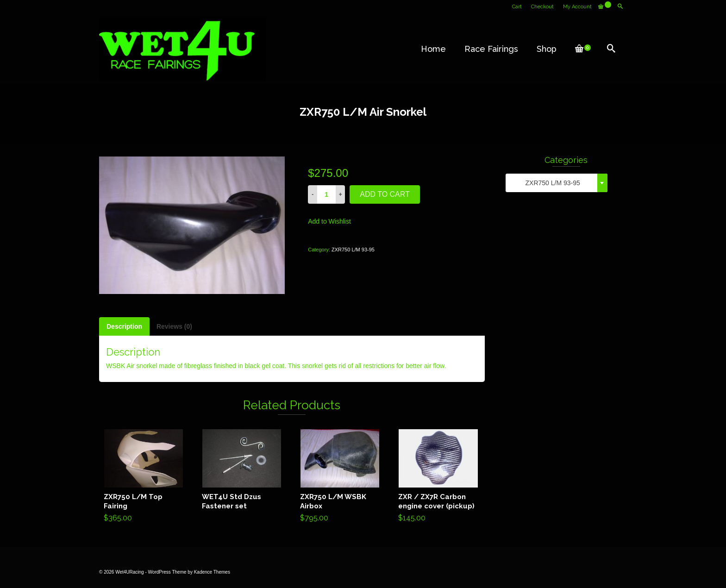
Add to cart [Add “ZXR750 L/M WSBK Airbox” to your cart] (340, 477)
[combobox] (557, 183)
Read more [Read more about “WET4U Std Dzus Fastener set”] (242, 469)
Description (124, 326)
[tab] (124, 326)
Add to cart (385, 194)
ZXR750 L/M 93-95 (353, 250)
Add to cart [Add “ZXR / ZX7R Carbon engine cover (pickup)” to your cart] (438, 477)
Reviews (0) (174, 326)
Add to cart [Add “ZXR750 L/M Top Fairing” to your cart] (144, 477)
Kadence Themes (212, 572)
